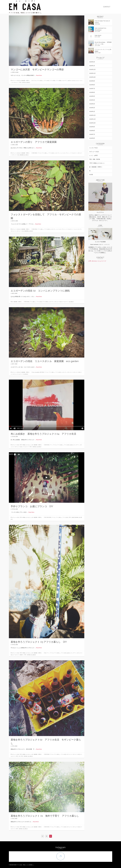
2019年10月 (92, 77)
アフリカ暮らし (40, 81)
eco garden (37, 372)
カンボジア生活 (93, 148)
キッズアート (77, 445)
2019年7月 (92, 89)
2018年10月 (92, 123)
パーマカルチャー (74, 153)
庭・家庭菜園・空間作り (25, 81)
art (46, 653)
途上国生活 (28, 82)
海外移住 (34, 447)
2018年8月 (92, 131)
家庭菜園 (22, 155)
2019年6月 (92, 92)
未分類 (91, 175)
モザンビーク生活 (15, 81)
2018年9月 (92, 127)
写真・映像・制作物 (95, 159)
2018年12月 (92, 115)
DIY (46, 517)
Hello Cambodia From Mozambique (100, 29)
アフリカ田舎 (52, 81)
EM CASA (35, 153)
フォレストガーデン (78, 229)
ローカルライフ (15, 82)
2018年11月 (92, 119)
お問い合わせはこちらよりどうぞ (97, 261)
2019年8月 (92, 85)
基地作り (22, 655)
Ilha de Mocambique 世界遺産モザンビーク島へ (103, 43)
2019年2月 (92, 108)
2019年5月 (92, 96)
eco (34, 372)
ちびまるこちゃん (75, 81)
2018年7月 (92, 134)
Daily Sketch (98, 35)
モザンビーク (13, 231)
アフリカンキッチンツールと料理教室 (103, 50)
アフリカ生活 (46, 81)
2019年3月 (92, 104)
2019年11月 (92, 73)
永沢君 (23, 82)
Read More (39, 75)
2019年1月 (92, 111)
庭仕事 (73, 517)
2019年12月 (92, 69)
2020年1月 (92, 66)
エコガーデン (64, 81)
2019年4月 (92, 100)
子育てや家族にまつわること (25, 445)
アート (51, 445)
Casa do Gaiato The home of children (102, 22)
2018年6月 (92, 138)
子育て (20, 82)
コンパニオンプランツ (65, 153)
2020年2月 (92, 62)
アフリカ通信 (58, 81)
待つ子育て (21, 756)
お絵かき (69, 81)
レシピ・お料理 (93, 155)
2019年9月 (92, 81)
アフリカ (35, 81)
